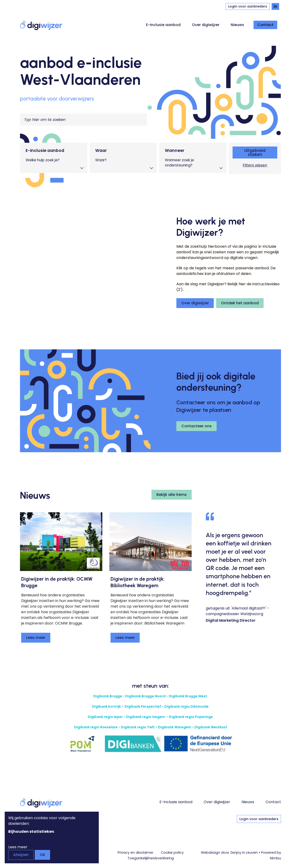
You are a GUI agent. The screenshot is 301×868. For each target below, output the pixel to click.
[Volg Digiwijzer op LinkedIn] (275, 6)
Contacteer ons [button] (196, 426)
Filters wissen (255, 165)
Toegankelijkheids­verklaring (151, 858)
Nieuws (237, 25)
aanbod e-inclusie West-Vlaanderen (81, 71)
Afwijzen (21, 855)
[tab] (54, 158)
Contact (265, 25)
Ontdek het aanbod (240, 303)
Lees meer (36, 638)
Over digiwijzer (206, 25)
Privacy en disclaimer (135, 853)
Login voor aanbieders (248, 6)
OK (42, 855)
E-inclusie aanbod (163, 25)
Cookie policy (172, 853)
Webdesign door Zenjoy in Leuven (229, 853)
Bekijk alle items (172, 495)
